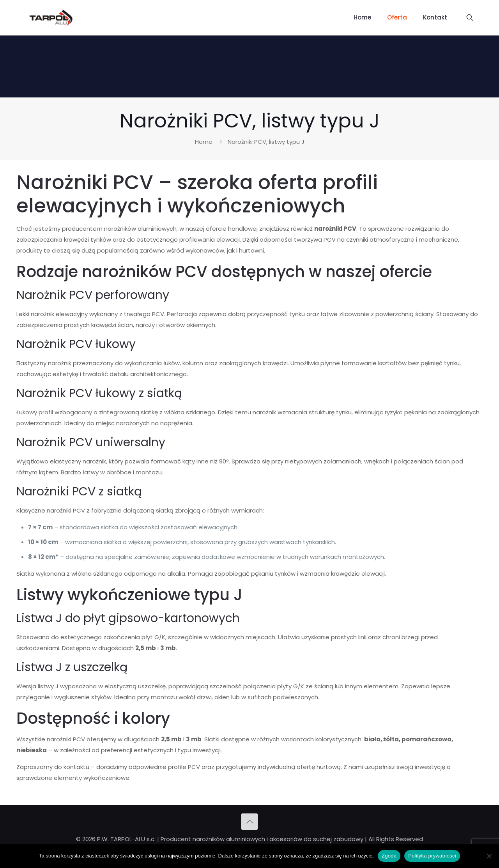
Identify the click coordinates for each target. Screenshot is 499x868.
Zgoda (389, 856)
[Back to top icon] (249, 822)
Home (204, 142)
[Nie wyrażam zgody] (489, 856)
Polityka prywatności (432, 856)
